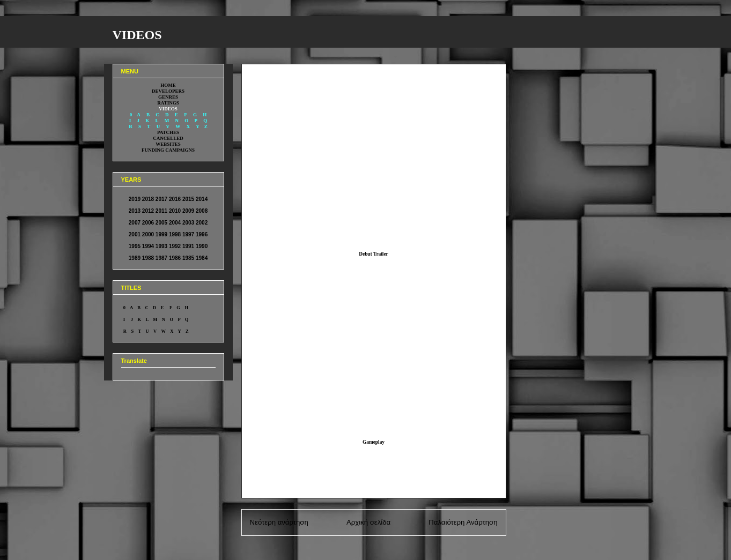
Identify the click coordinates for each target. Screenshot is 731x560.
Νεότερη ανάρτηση (279, 522)
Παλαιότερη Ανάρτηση (463, 522)
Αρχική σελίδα (368, 522)
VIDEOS (137, 35)
